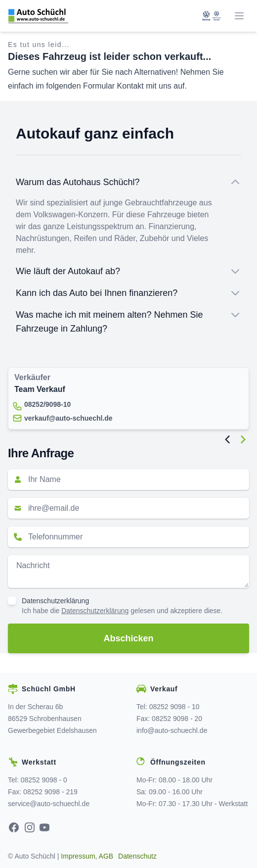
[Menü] (239, 16)
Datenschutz (137, 856)
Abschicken (128, 638)
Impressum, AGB (87, 856)
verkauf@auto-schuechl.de (68, 418)
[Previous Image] (227, 439)
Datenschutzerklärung (55, 601)
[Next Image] (243, 439)
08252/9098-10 (47, 404)
